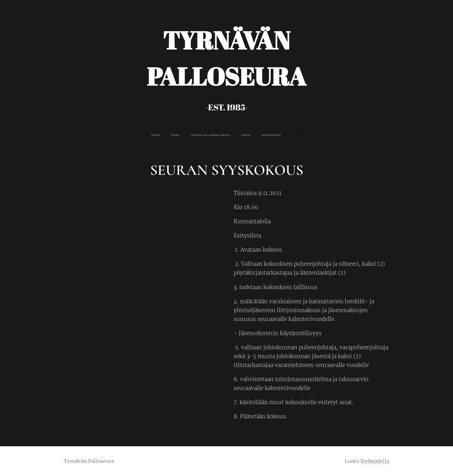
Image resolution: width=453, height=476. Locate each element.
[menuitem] (190, 136)
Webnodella (375, 461)
